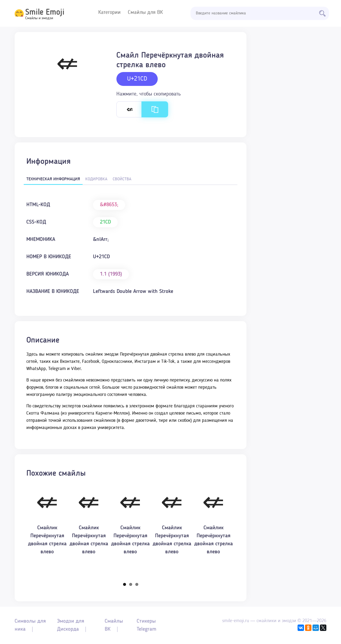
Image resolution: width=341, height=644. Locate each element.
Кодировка (96, 179)
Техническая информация (53, 179)
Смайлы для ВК (145, 13)
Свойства (122, 179)
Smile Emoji (45, 13)
